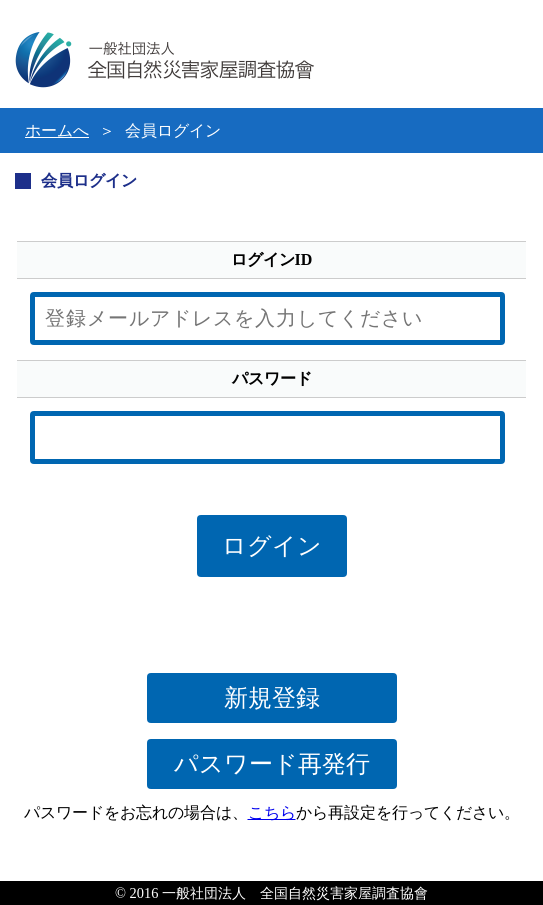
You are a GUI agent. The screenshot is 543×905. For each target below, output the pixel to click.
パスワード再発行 (272, 764)
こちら (272, 812)
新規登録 (272, 698)
